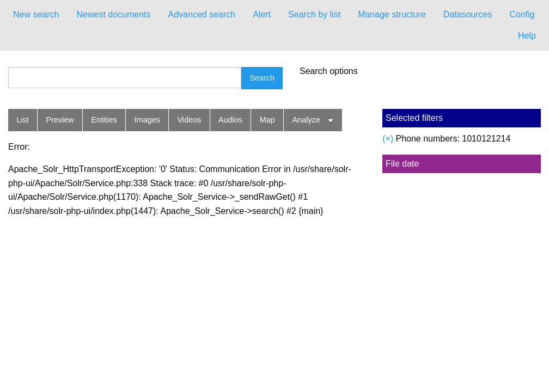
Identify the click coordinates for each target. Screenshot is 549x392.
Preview (60, 120)
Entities (104, 120)
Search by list (314, 14)
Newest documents (113, 14)
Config (522, 14)
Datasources (468, 14)
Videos (190, 120)
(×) (388, 139)
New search (36, 14)
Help (527, 36)
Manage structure (392, 14)
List (22, 120)
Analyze (306, 120)
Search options (329, 71)
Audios (230, 120)
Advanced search (202, 14)
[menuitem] (36, 15)
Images (147, 120)
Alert (262, 14)
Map (267, 120)
